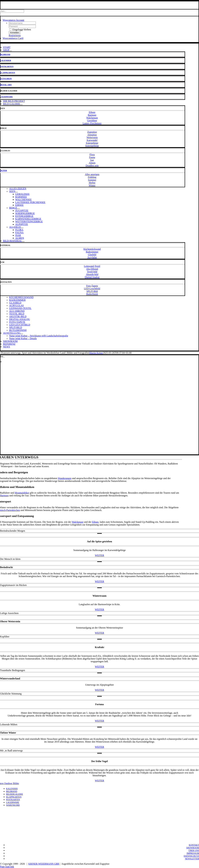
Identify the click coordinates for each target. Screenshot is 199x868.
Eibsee (95, 522)
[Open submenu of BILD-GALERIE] (21, 105)
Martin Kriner (96, 353)
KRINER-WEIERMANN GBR (44, 864)
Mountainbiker (22, 493)
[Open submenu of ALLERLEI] (22, 228)
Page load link (7, 867)
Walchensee (78, 522)
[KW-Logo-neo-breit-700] (99, 8)
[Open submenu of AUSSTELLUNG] (22, 334)
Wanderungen (65, 478)
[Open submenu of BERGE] (18, 209)
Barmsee (4, 496)
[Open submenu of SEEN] (17, 192)
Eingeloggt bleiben (20, 30)
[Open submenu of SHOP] (11, 51)
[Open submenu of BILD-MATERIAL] (23, 242)
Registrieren (15, 35)
